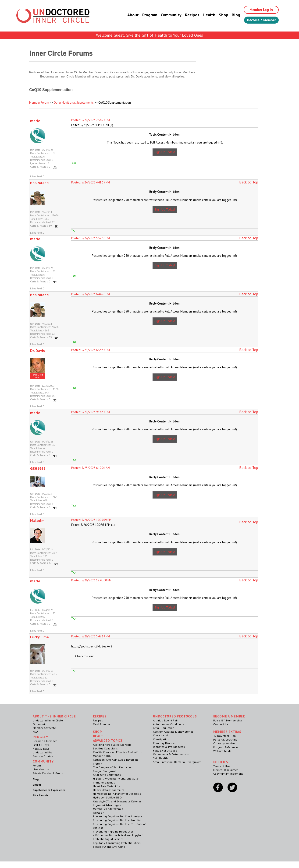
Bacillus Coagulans (105, 748)
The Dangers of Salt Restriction (113, 767)
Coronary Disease (164, 743)
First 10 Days (41, 745)
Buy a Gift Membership (228, 720)
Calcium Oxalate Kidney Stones (173, 732)
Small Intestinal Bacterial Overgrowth (177, 762)
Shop (220, 15)
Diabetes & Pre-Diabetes (169, 747)
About (129, 15)
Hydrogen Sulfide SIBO (107, 797)
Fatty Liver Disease (165, 750)
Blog (232, 15)
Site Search (40, 795)
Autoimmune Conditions (168, 724)
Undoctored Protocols (175, 716)
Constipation (161, 739)
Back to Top (249, 182)
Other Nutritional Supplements (74, 103)
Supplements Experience (49, 790)
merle (35, 121)
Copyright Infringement (228, 774)
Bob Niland (39, 183)
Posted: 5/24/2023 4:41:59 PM (91, 182)
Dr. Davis (37, 351)
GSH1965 (38, 468)
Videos (37, 785)
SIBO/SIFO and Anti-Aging (109, 847)
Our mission (40, 724)
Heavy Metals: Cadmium (109, 790)
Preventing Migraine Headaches (113, 831)
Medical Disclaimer (226, 770)
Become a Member (259, 20)
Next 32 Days (41, 749)
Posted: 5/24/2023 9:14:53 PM (91, 412)
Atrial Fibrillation (164, 728)
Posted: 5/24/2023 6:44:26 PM (91, 294)
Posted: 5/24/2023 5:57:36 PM (91, 238)
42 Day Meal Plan (224, 736)
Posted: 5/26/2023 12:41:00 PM (91, 580)
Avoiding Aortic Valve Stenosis (112, 745)
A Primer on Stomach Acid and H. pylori (118, 835)
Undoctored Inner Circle (48, 720)
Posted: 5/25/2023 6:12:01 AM (91, 468)
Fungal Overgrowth (105, 771)
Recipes (188, 15)
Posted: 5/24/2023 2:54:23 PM (91, 120)
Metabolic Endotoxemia (108, 809)
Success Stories (43, 756)
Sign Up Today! (165, 152)
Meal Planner (101, 724)
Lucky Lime (39, 637)
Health (205, 15)
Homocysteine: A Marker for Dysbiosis (117, 794)
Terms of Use (222, 766)
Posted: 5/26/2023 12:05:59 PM (91, 520)
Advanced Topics (108, 741)
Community (167, 15)
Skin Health (160, 758)
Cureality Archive (224, 743)
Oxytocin (99, 813)
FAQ (35, 732)
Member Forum (39, 103)
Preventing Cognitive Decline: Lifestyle (118, 816)
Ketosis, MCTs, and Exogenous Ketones (117, 801)
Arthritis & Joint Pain (166, 720)
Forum (37, 765)
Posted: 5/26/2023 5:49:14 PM (91, 636)
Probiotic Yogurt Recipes (108, 839)
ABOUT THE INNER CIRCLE (54, 716)
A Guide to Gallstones (107, 775)
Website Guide (222, 751)
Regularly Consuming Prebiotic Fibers (117, 843)
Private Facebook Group (48, 773)
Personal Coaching (225, 740)
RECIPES (100, 716)
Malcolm (37, 520)
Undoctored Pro (43, 752)
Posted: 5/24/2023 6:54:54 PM (91, 350)
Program (146, 15)
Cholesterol (160, 735)
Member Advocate (44, 728)
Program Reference (226, 747)
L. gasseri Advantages (107, 805)
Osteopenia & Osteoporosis (171, 754)
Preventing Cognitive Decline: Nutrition (118, 820)
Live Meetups (41, 769)
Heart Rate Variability (106, 786)
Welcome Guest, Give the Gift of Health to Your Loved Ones (149, 35)
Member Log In (258, 10)
